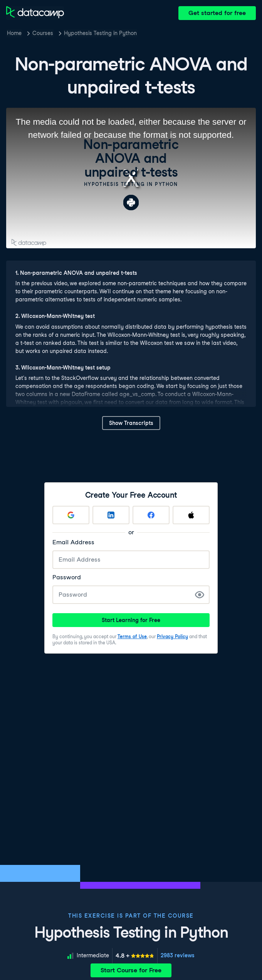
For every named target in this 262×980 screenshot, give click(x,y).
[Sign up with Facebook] (151, 515)
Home (14, 33)
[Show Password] (200, 595)
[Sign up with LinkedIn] (111, 515)
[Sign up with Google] (71, 515)
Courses (43, 33)
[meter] (135, 956)
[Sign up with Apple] (191, 515)
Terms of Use (132, 636)
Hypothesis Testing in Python (100, 33)
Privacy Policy (172, 636)
